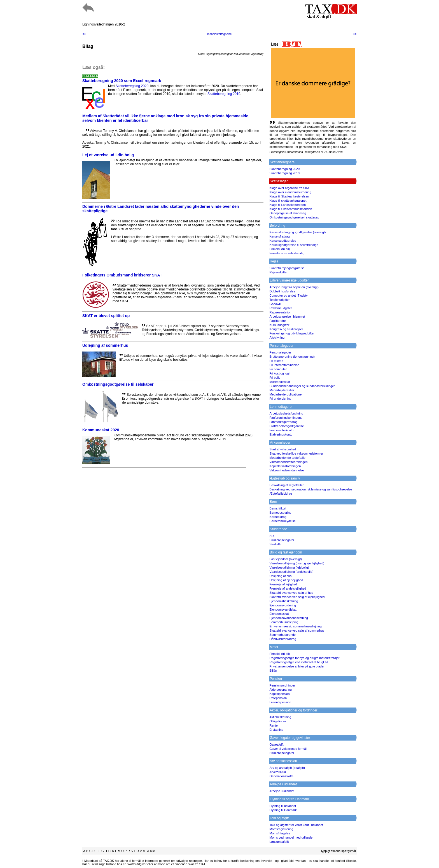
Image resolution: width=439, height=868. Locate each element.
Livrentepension (280, 702)
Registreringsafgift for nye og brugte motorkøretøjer (304, 658)
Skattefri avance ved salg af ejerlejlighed (297, 597)
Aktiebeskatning (280, 717)
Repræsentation (280, 312)
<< (84, 34)
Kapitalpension (279, 694)
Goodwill (275, 304)
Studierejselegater (282, 540)
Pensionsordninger (282, 685)
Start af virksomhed (283, 449)
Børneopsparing (280, 513)
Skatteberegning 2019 (224, 94)
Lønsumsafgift (279, 842)
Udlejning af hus (280, 576)
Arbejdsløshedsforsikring (286, 413)
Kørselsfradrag (279, 236)
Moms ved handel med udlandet (291, 837)
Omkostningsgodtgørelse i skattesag (294, 217)
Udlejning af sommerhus (105, 345)
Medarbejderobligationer (286, 394)
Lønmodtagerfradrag (283, 422)
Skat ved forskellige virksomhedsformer (296, 453)
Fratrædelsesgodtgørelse (287, 426)
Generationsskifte (281, 776)
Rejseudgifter (278, 272)
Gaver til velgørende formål (288, 749)
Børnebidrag (278, 517)
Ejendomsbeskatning (284, 601)
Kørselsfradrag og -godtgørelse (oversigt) (297, 232)
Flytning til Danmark (283, 810)
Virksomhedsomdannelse (287, 470)
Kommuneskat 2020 (101, 430)
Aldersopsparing (281, 690)
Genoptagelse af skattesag (288, 213)
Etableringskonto (281, 434)
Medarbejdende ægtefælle (287, 458)
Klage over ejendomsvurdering (290, 192)
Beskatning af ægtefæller (286, 485)
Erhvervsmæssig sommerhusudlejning (295, 626)
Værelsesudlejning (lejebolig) (289, 567)
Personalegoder (280, 352)
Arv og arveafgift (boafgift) (287, 768)
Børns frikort (278, 508)
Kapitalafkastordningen (285, 466)
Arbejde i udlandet (282, 791)
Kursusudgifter (279, 325)
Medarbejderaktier (282, 390)
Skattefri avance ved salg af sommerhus (297, 630)
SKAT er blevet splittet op (106, 316)
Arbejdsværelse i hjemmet (287, 317)
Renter (274, 725)
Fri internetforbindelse (284, 365)
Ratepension (278, 698)
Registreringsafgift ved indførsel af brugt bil (299, 662)
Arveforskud (278, 772)
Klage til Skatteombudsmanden (291, 209)
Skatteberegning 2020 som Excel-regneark (122, 81)
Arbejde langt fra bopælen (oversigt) (294, 287)
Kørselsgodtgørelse (283, 241)
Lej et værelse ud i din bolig (108, 155)
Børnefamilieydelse (282, 521)
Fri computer (278, 369)
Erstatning (276, 730)
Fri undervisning (280, 399)
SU (271, 536)
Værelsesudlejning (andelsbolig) (291, 572)
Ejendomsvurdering (283, 605)
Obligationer (278, 721)
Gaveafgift (276, 744)
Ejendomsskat (279, 614)
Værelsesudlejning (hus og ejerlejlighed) (297, 563)
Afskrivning (277, 338)
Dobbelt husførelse (282, 291)
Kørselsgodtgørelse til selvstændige (294, 245)
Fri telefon (276, 361)
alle (152, 851)
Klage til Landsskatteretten (288, 205)
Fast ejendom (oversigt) (286, 559)
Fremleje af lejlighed (283, 584)
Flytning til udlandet (283, 806)
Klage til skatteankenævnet (288, 201)
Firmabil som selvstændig (287, 253)
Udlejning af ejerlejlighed (286, 580)
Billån (273, 671)
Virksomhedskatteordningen (288, 462)
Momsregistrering (281, 829)
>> (355, 34)
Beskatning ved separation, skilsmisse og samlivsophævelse (311, 489)
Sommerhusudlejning (284, 622)
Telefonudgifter (279, 300)
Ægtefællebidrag (281, 494)
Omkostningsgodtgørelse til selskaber (118, 384)
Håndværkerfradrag (283, 639)
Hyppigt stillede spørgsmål (338, 851)
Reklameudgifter (281, 308)
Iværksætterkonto (281, 430)
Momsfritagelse (280, 833)
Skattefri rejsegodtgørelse (287, 268)
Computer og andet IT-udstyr (289, 295)
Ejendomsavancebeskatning (289, 618)
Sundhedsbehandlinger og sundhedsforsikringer (302, 386)
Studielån (276, 544)
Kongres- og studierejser (286, 329)
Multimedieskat (280, 382)
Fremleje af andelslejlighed (288, 588)
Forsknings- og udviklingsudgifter (292, 333)
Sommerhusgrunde (282, 635)
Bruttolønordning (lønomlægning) (292, 357)
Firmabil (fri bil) (280, 249)
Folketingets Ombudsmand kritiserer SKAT (122, 275)
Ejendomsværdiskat (283, 609)
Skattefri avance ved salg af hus (291, 593)
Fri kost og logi (279, 373)
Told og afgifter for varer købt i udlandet (296, 825)
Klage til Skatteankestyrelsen (289, 196)
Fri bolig (275, 378)
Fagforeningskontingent (285, 418)
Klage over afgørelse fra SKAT (290, 188)
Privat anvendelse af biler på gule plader (297, 666)
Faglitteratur (278, 321)
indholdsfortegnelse (220, 34)
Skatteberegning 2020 (132, 86)
